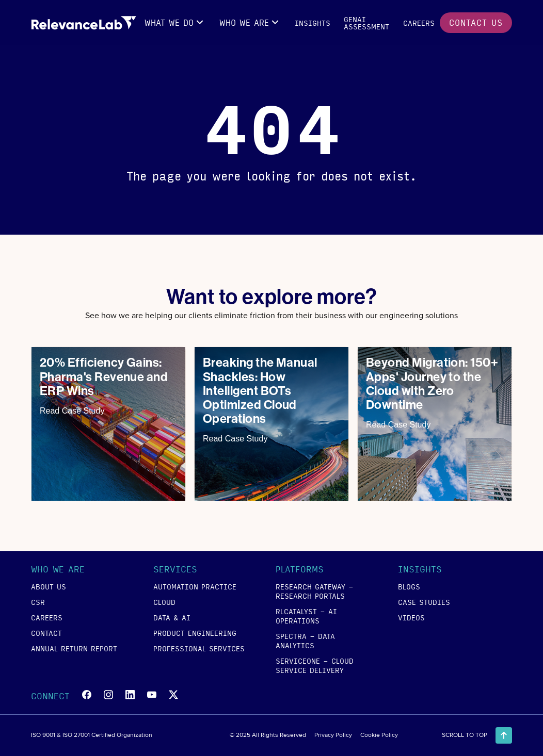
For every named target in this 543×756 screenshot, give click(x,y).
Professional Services (199, 648)
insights (313, 23)
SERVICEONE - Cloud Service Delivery (315, 665)
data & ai (172, 617)
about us (49, 586)
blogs (409, 586)
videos (411, 617)
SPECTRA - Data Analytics (305, 640)
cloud (164, 602)
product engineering (195, 633)
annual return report (74, 648)
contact (46, 633)
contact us (476, 22)
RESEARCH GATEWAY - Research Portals (315, 591)
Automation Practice (195, 586)
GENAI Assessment (366, 23)
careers (419, 23)
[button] (175, 23)
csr (38, 602)
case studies (424, 602)
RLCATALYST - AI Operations (306, 616)
